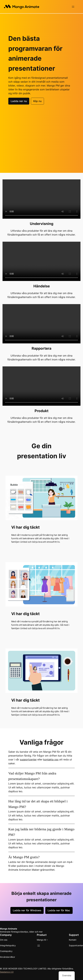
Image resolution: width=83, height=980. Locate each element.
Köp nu (37, 101)
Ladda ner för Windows (27, 910)
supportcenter (28, 759)
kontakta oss (51, 759)
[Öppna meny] (73, 7)
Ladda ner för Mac (59, 910)
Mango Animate (9, 928)
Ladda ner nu (19, 101)
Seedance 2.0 (7, 972)
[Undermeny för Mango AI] (47, 939)
